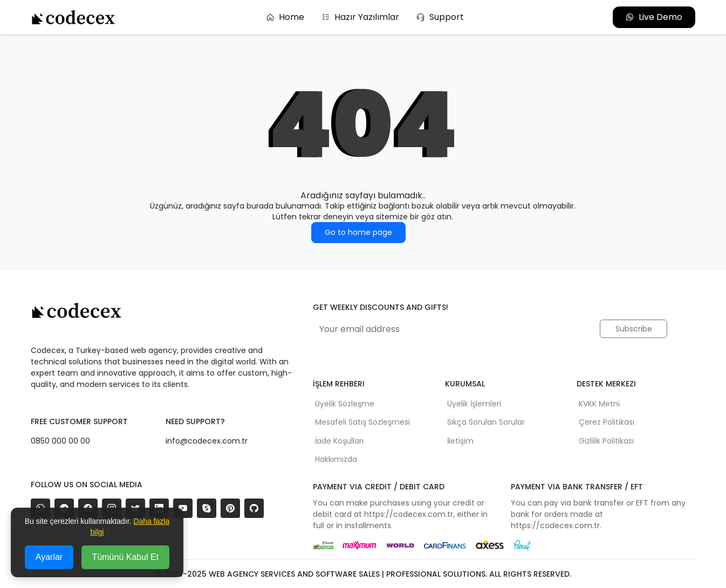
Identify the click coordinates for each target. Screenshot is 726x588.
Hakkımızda (336, 459)
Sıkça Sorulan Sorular (486, 422)
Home (285, 17)
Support (440, 17)
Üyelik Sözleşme (345, 404)
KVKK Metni (599, 404)
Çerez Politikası (607, 422)
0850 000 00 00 (60, 441)
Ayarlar (49, 557)
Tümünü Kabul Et (126, 557)
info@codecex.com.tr (207, 441)
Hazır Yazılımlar (360, 17)
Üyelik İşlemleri (474, 404)
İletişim (460, 441)
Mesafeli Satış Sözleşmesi (362, 422)
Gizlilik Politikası (606, 441)
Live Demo (654, 17)
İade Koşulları (339, 441)
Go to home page (358, 232)
